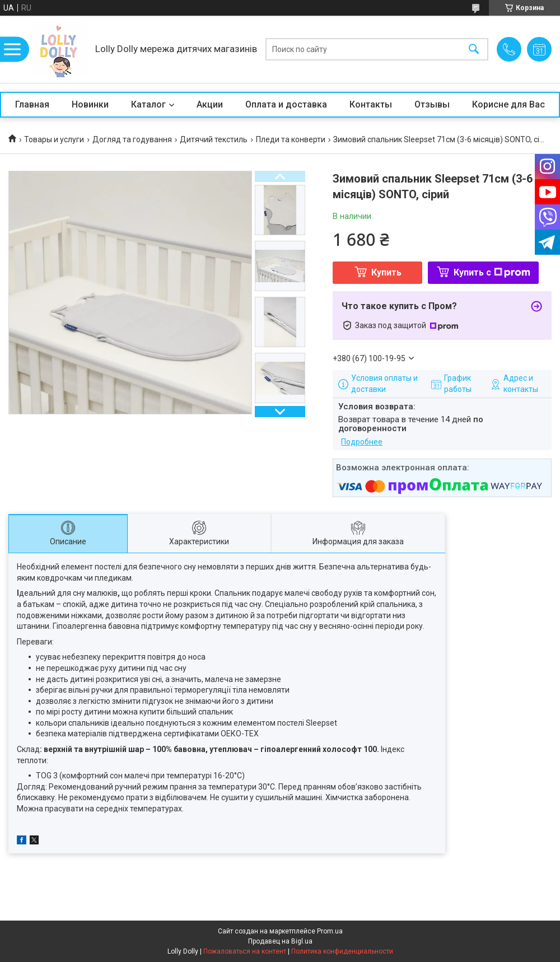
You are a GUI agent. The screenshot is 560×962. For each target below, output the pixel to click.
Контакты (371, 104)
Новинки (90, 104)
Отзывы (432, 104)
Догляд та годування (132, 139)
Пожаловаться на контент (245, 951)
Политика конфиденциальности (342, 951)
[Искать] (474, 50)
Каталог (148, 104)
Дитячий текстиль (214, 139)
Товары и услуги (54, 139)
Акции (210, 104)
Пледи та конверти (291, 139)
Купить (386, 272)
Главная (32, 104)
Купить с (492, 272)
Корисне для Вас (508, 104)
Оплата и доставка (286, 104)
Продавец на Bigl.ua (280, 941)
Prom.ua (330, 931)
